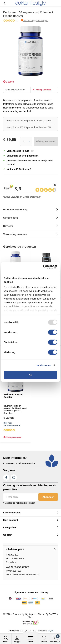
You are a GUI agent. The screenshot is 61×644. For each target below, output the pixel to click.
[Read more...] (30, 3)
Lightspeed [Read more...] (31, 614)
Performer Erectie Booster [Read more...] (13, 396)
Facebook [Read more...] (6, 477)
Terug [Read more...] (4, 3)
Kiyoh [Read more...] (51, 631)
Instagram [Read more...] (14, 477)
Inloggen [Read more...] (17, 639)
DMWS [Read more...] (52, 614)
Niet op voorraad (46, 141)
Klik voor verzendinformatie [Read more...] (12, 424)
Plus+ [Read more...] (30, 617)
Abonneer (48, 497)
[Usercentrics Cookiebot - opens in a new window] (44, 267)
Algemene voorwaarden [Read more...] (26, 592)
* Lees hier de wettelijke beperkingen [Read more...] (19, 503)
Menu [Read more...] (31, 639)
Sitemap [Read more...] (44, 592)
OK (31, 375)
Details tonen (43, 365)
